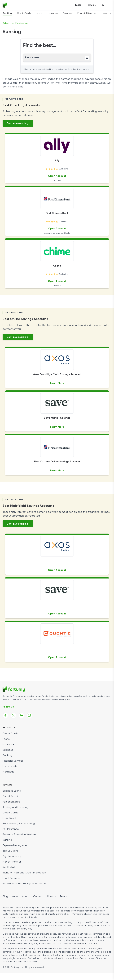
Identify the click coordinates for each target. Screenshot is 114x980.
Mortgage (9, 772)
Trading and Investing (15, 807)
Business (68, 13)
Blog (5, 897)
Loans (39, 13)
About (26, 897)
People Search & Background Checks (24, 884)
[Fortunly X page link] (13, 715)
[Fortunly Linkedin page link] (21, 715)
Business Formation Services (19, 835)
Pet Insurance (11, 829)
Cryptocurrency (12, 856)
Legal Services (11, 878)
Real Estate (10, 867)
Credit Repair (11, 796)
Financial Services (87, 13)
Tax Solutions (11, 851)
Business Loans (12, 791)
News (15, 897)
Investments (10, 766)
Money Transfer (12, 862)
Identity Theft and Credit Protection (24, 873)
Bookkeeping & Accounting (19, 824)
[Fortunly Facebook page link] (5, 715)
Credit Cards (24, 13)
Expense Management (16, 846)
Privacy (52, 897)
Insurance (53, 13)
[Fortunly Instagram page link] (29, 715)
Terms (63, 897)
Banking (7, 13)
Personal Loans (11, 802)
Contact (38, 897)
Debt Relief (9, 818)
